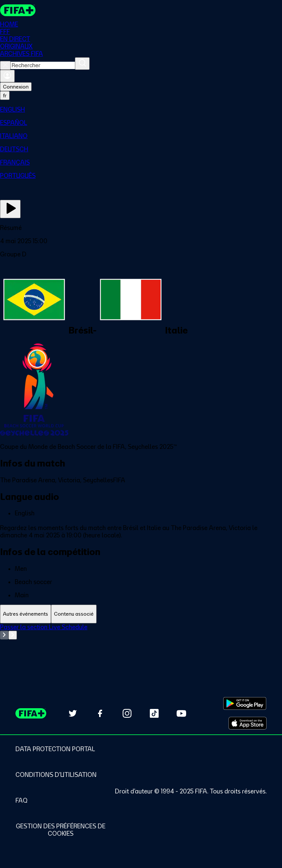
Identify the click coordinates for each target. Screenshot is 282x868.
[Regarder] (10, 209)
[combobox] (43, 65)
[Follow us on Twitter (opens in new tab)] (73, 713)
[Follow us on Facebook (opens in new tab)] (100, 713)
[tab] (26, 614)
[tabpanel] (141, 642)
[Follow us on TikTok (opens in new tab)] (154, 713)
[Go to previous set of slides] (4, 635)
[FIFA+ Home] (18, 10)
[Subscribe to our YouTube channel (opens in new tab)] (181, 713)
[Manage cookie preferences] (61, 830)
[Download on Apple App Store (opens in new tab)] (247, 723)
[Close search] (5, 65)
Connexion (16, 87)
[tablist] (141, 614)
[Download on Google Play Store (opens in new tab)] (245, 703)
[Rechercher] (82, 64)
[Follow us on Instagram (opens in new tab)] (127, 713)
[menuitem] (141, 109)
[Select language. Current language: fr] (5, 96)
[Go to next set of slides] (13, 635)
